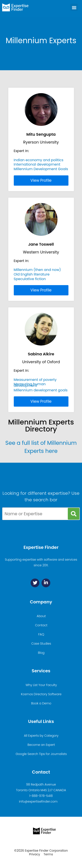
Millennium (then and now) (37, 270)
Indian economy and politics (39, 160)
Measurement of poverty (35, 380)
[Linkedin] (46, 583)
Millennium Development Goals (41, 169)
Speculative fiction (30, 279)
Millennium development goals (41, 390)
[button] (74, 7)
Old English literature (32, 274)
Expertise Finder (41, 547)
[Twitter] (35, 583)
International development (37, 164)
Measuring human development (30, 385)
